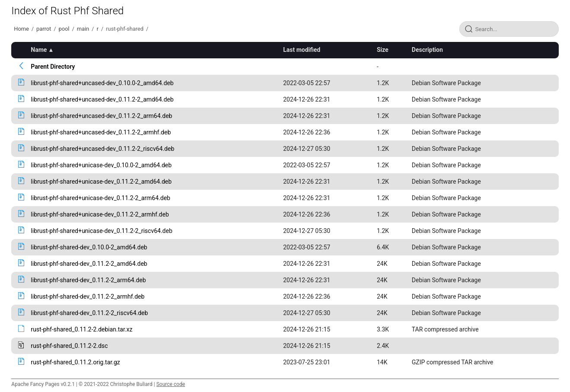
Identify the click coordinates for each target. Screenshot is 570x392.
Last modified (302, 50)
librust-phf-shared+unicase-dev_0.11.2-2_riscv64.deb (101, 231)
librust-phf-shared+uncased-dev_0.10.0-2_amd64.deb (102, 83)
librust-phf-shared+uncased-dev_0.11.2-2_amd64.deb (102, 99)
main (83, 29)
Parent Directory (53, 67)
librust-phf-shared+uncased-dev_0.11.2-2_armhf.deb (101, 132)
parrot (44, 29)
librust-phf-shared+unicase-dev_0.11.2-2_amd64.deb (101, 182)
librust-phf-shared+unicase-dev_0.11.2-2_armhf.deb (100, 214)
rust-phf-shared (125, 29)
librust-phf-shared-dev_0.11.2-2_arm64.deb (88, 280)
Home (21, 29)
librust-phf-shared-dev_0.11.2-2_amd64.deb (89, 264)
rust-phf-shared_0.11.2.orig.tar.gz (75, 362)
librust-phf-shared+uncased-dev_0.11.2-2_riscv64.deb (102, 149)
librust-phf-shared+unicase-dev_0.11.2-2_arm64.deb (100, 198)
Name (39, 50)
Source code (170, 384)
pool (64, 29)
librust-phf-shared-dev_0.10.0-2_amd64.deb (89, 247)
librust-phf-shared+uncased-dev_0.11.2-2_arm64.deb (101, 116)
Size (383, 50)
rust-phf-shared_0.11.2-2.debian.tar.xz (82, 329)
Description (427, 50)
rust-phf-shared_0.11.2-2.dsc (69, 346)
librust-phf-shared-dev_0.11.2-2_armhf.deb (88, 296)
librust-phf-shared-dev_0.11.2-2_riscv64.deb (89, 313)
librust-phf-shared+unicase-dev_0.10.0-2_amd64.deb (101, 165)
